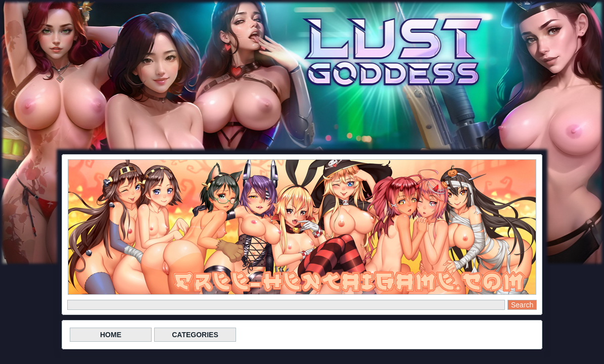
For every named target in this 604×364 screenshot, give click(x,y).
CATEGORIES (195, 335)
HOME (111, 335)
